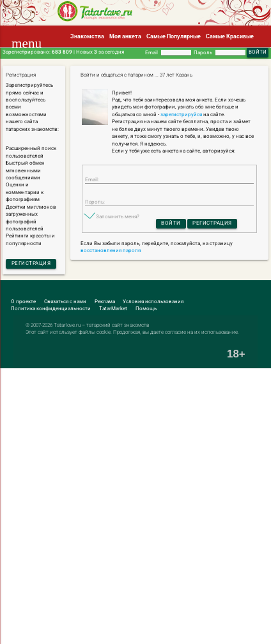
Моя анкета (125, 36)
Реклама (105, 302)
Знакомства (87, 36)
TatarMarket (113, 309)
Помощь (146, 309)
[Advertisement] (135, 506)
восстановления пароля (111, 251)
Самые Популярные (174, 36)
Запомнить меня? (118, 217)
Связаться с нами (65, 302)
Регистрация (31, 263)
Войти (171, 223)
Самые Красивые (230, 36)
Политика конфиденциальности (51, 309)
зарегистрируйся (181, 115)
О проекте (23, 302)
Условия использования (153, 302)
